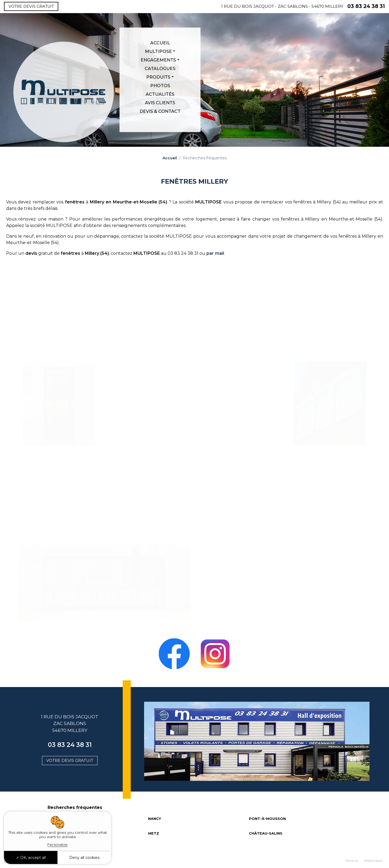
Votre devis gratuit (31, 6)
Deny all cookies (84, 858)
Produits (158, 77)
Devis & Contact (160, 111)
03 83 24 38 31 (366, 6)
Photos (160, 86)
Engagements (158, 60)
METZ (154, 833)
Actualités (160, 94)
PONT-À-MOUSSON (267, 819)
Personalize (57, 844)
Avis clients (160, 103)
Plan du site (352, 861)
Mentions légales (373, 861)
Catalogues (160, 69)
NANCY (155, 819)
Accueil (160, 43)
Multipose (158, 51)
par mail (215, 253)
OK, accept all (31, 858)
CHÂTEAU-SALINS (266, 833)
